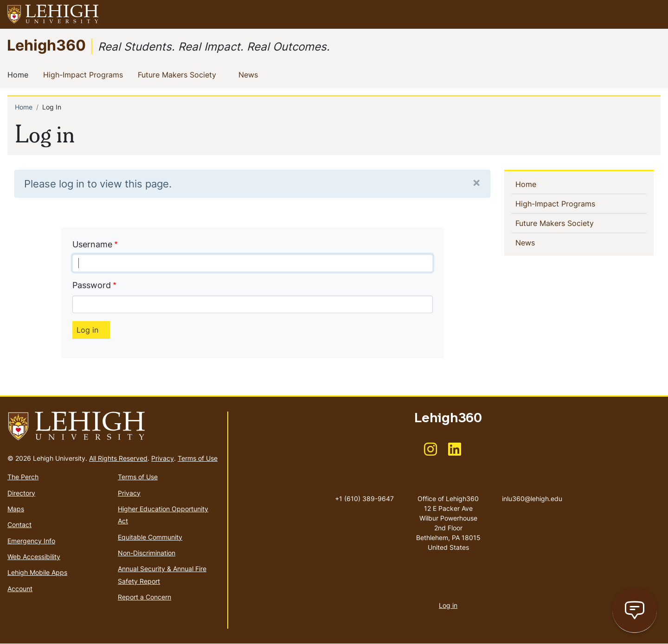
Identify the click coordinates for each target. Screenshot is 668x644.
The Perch (23, 477)
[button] (652, 14)
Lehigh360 (46, 45)
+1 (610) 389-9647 (364, 499)
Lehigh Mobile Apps (37, 572)
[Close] (476, 182)
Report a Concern (145, 597)
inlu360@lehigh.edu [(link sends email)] (532, 489)
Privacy (163, 458)
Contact (19, 525)
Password (92, 285)
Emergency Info (31, 541)
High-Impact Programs (85, 74)
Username (92, 244)
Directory (21, 493)
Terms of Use (198, 458)
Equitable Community (150, 537)
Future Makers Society (179, 74)
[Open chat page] (635, 610)
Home (20, 74)
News (250, 74)
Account (20, 589)
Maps (16, 509)
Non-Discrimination (147, 553)
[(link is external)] (430, 452)
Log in (448, 605)
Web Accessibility (34, 557)
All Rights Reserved (118, 458)
